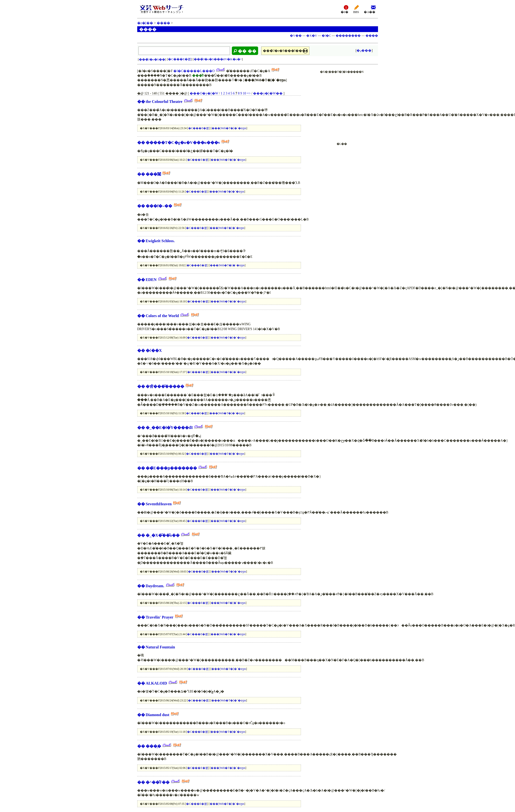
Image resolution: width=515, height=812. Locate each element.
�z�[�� (145, 23)
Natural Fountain (160, 647)
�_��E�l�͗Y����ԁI (169, 428)
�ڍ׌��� (364, 50)
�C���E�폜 (179, 59)
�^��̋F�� (158, 782)
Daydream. (155, 586)
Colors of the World (162, 316)
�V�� (296, 36)
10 (245, 93)
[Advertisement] (342, 105)
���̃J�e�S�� (152, 59)
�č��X (154, 350)
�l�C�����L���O (194, 71)
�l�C (326, 36)
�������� (348, 36)
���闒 (153, 174)
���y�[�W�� (268, 93)
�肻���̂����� (165, 386)
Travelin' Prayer (160, 617)
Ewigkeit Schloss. (160, 241)
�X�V (312, 36)
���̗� (153, 746)
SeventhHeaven (159, 504)
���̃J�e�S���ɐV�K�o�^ (218, 59)
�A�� (370, 9)
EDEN (151, 280)
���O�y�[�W (204, 93)
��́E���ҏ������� (171, 468)
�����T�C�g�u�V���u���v (183, 143)
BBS (356, 9)
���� (163, 23)
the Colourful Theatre (164, 102)
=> (249, 93)
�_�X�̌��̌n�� (163, 535)
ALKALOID (156, 683)
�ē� (345, 9)
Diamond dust (157, 715)
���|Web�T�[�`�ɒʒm (229, 128)
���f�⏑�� (159, 206)
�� (141, 102)
